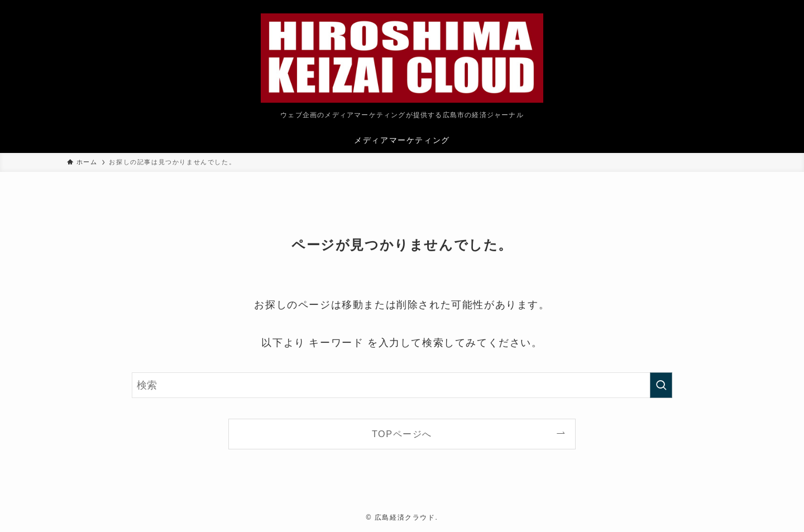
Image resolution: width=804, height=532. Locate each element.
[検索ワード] (402, 385)
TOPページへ (402, 434)
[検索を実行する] (661, 385)
